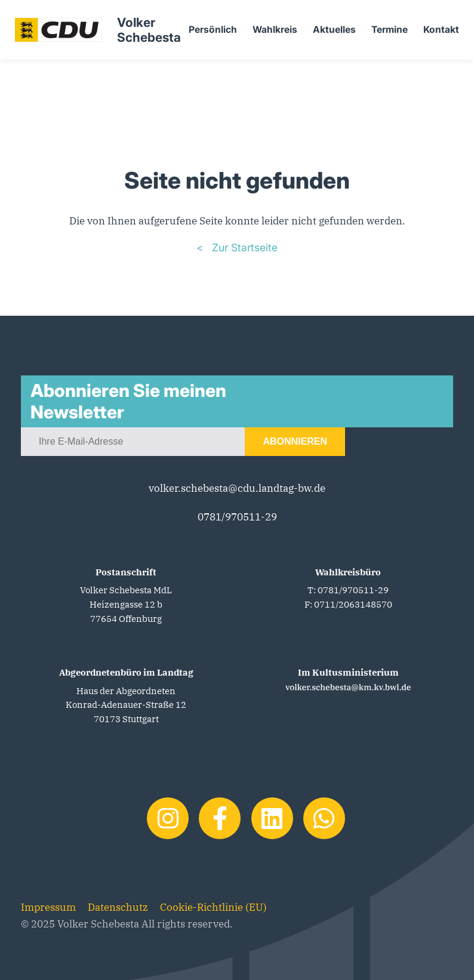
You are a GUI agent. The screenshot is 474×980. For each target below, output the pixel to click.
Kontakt (441, 30)
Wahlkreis (275, 30)
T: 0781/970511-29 (348, 590)
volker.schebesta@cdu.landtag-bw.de (237, 488)
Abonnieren (295, 441)
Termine (390, 30)
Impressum (48, 907)
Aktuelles (334, 30)
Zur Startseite (243, 247)
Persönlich (213, 30)
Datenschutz (118, 907)
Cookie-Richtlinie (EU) (213, 907)
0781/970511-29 (237, 517)
